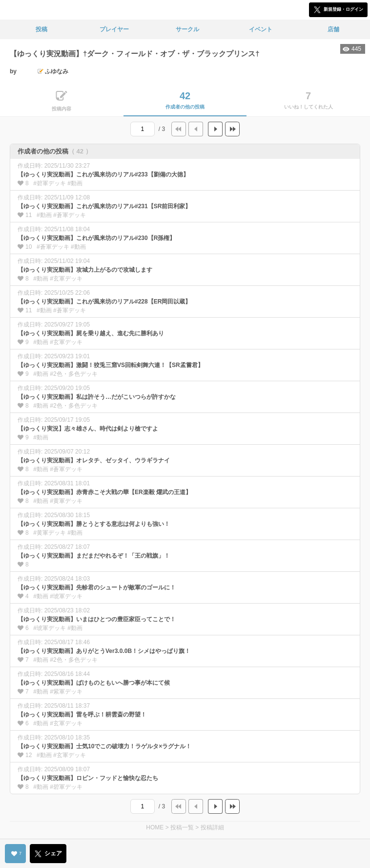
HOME (155, 827)
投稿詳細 (212, 827)
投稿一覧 (182, 827)
